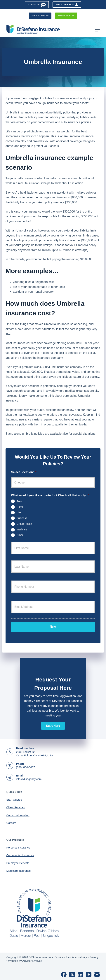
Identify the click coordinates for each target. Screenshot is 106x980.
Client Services (16, 807)
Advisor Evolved (32, 961)
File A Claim (66, 16)
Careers (11, 823)
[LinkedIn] (80, 974)
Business (22, 518)
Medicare (22, 529)
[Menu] (97, 30)
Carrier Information (18, 815)
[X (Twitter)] (72, 974)
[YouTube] (89, 974)
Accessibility (79, 957)
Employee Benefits (18, 863)
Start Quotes (14, 800)
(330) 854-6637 (26, 767)
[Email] (97, 974)
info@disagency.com (29, 779)
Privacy (94, 957)
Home (20, 507)
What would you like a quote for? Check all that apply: (50, 495)
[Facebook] (64, 974)
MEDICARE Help (67, 5)
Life (19, 512)
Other (20, 535)
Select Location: (24, 472)
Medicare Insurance (19, 871)
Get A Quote (40, 16)
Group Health (24, 524)
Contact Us (37, 5)
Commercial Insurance (20, 855)
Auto (19, 501)
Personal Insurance (18, 847)
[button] (53, 726)
